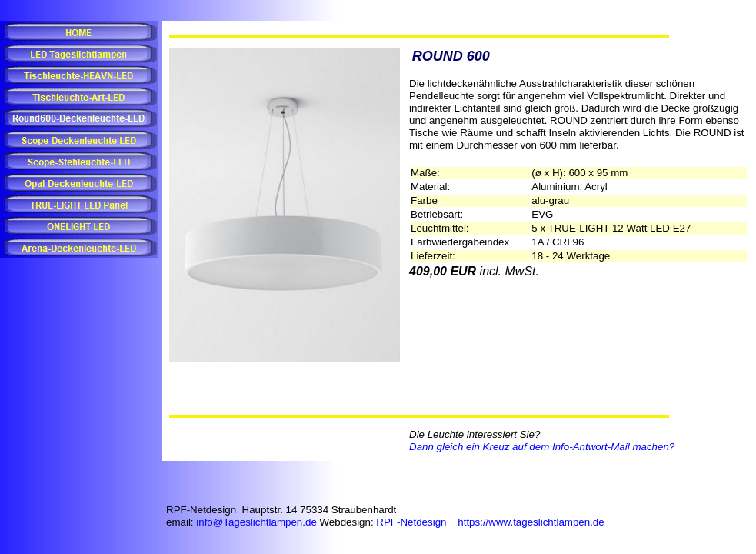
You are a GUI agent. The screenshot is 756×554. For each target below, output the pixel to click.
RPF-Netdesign (411, 522)
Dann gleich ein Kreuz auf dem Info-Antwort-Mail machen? (542, 447)
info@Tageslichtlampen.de (256, 522)
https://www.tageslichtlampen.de (531, 522)
